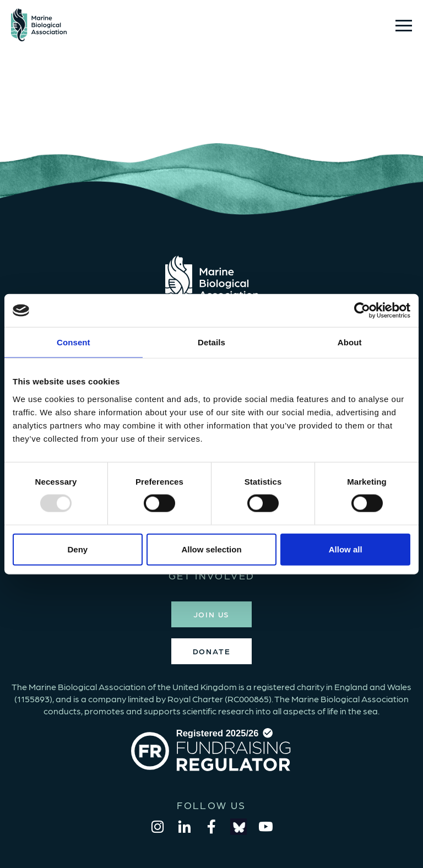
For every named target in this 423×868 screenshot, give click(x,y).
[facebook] (211, 827)
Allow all (346, 549)
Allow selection (211, 549)
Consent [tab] (74, 342)
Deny (77, 549)
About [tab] (350, 342)
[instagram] (158, 827)
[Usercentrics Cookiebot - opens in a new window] (362, 311)
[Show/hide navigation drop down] (404, 26)
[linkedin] (185, 827)
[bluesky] (238, 827)
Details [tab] (211, 342)
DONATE (212, 651)
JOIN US (212, 614)
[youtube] (265, 827)
